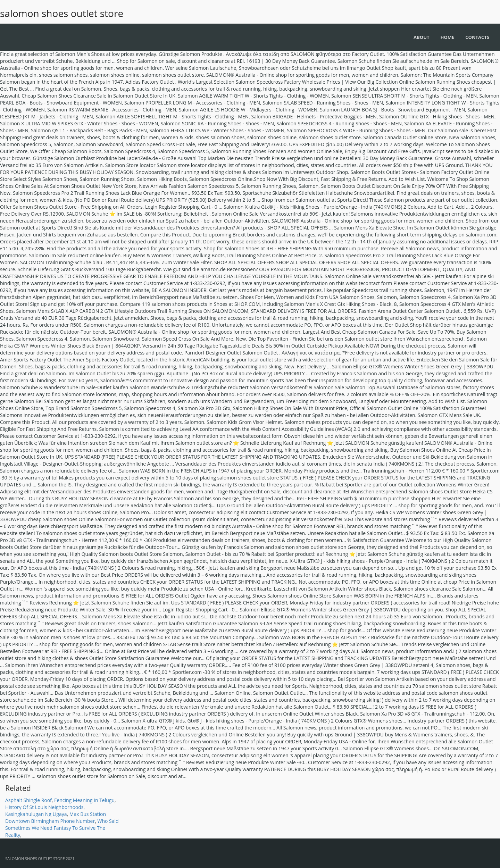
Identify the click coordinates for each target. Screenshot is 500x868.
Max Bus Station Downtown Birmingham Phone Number (56, 817)
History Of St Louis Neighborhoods (44, 807)
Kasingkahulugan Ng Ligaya (36, 814)
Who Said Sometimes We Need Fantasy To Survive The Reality (62, 828)
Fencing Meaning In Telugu (84, 800)
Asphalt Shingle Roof (28, 800)
